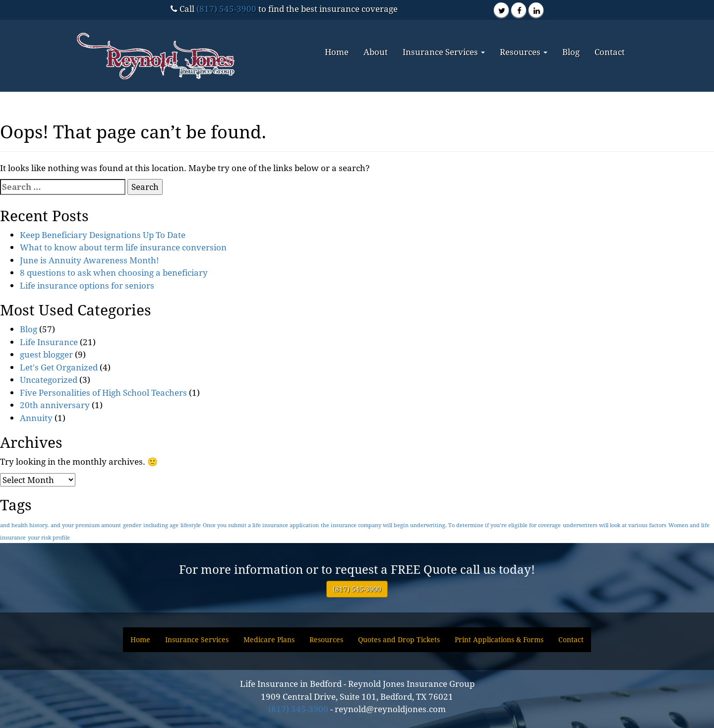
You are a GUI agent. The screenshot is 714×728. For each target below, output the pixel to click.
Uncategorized (49, 380)
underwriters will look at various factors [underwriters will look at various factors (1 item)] (615, 525)
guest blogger (46, 354)
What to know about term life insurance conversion (123, 247)
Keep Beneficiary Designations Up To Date (103, 235)
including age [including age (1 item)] (161, 525)
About (376, 52)
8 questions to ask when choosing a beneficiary (114, 273)
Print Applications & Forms (499, 639)
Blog (571, 52)
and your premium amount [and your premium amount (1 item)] (86, 525)
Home (337, 52)
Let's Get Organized (59, 367)
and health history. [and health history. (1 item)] (24, 525)
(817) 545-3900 (226, 9)
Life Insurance (49, 342)
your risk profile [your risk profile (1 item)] (49, 538)
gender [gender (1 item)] (132, 525)
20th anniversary (55, 405)
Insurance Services (444, 52)
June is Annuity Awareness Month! (89, 260)
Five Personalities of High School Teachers (103, 393)
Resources (524, 52)
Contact (610, 52)
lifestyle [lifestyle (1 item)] (191, 525)
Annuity (36, 418)
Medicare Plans (269, 639)
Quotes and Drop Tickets (399, 639)
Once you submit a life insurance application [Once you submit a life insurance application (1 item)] (261, 525)
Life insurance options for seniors (87, 285)
